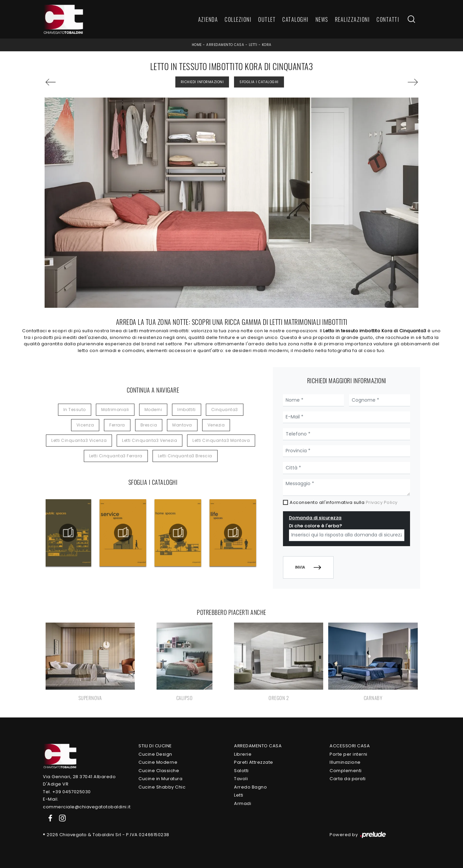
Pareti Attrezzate (254, 762)
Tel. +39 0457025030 (67, 792)
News (322, 19)
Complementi (346, 771)
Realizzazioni (353, 19)
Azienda (208, 19)
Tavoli (241, 779)
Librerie (243, 754)
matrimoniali (115, 410)
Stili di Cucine (155, 746)
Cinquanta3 (225, 410)
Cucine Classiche (159, 771)
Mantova (182, 425)
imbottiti (187, 410)
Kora (267, 45)
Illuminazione (345, 762)
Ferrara (117, 425)
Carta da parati (348, 779)
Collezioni (238, 19)
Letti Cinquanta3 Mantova (221, 440)
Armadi (243, 803)
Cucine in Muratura (160, 779)
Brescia (149, 425)
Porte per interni (349, 754)
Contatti (388, 19)
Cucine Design (155, 754)
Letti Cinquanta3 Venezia (150, 440)
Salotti (241, 771)
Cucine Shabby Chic (162, 787)
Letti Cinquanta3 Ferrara (116, 456)
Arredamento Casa (225, 45)
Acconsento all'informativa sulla (344, 502)
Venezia (216, 425)
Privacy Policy (382, 502)
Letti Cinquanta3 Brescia (185, 456)
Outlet (267, 19)
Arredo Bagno (250, 787)
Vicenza (85, 425)
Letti (253, 45)
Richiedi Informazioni (202, 82)
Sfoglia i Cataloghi (259, 82)
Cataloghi (296, 19)
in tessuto (75, 410)
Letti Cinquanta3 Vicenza (79, 440)
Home (197, 45)
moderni (153, 410)
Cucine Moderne (158, 762)
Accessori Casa (350, 746)
